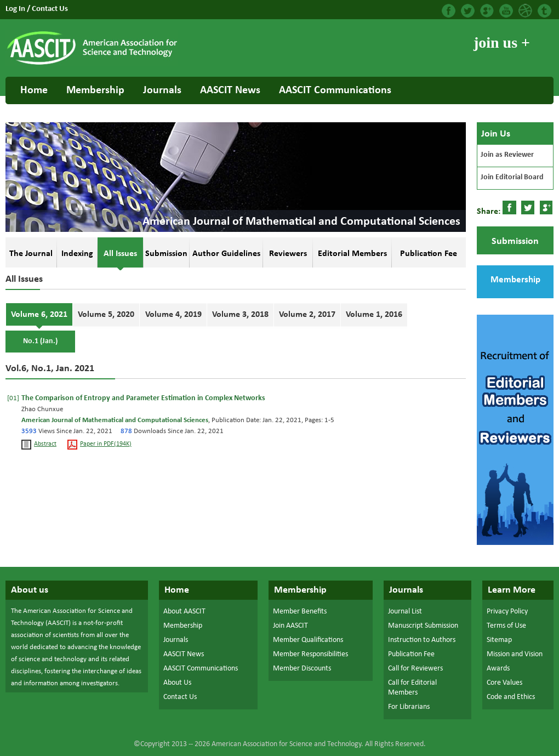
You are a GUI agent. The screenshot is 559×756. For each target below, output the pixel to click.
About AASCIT (184, 612)
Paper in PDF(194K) (106, 444)
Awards (498, 669)
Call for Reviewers (415, 669)
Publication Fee (411, 654)
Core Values (504, 683)
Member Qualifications (308, 640)
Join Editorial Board (512, 177)
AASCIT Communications (335, 90)
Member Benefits (300, 612)
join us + (502, 42)
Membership (95, 90)
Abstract (45, 444)
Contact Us (50, 9)
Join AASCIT (290, 626)
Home (34, 90)
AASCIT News (230, 90)
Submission (515, 241)
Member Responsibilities (310, 654)
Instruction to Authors (422, 640)
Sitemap (499, 640)
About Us (177, 683)
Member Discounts (302, 669)
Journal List (405, 612)
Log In (16, 9)
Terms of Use (506, 626)
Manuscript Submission (423, 626)
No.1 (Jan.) (40, 341)
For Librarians (409, 707)
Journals (162, 90)
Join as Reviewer (507, 155)
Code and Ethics (511, 697)
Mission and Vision (515, 654)
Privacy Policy (507, 612)
